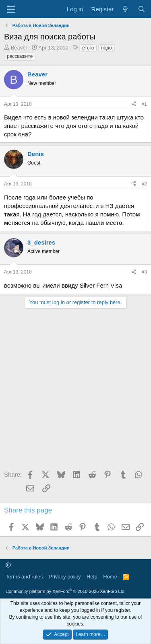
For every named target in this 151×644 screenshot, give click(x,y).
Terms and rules (24, 577)
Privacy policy (65, 577)
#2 (144, 184)
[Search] (142, 9)
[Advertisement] (75, 392)
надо (107, 48)
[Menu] (11, 9)
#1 (144, 104)
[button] (8, 565)
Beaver (19, 48)
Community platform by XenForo (66, 591)
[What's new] (125, 9)
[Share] (134, 104)
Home (110, 577)
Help (92, 577)
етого (88, 48)
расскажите (20, 56)
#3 (144, 272)
